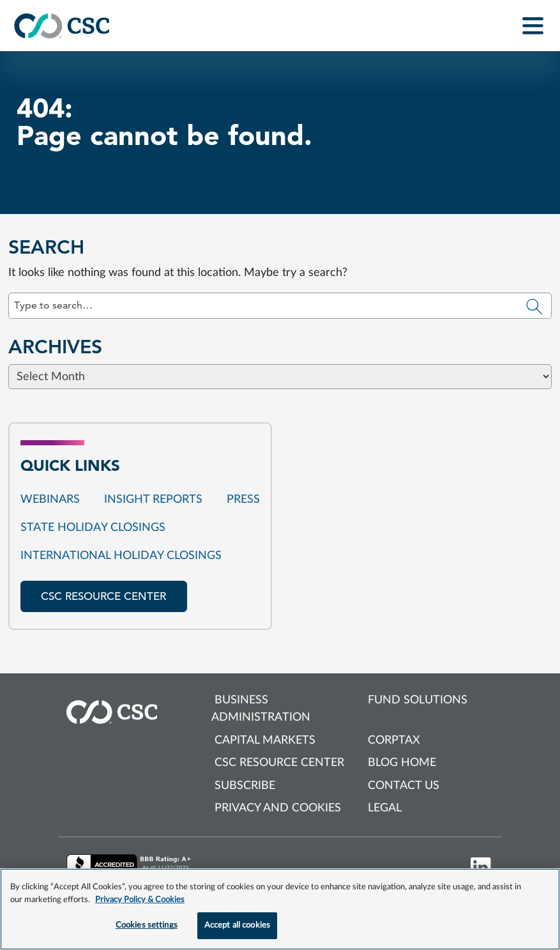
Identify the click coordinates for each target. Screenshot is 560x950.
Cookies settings (147, 925)
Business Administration (261, 709)
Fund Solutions (418, 700)
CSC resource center (103, 596)
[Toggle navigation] (533, 26)
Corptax (394, 740)
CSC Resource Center (279, 763)
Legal (385, 808)
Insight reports (153, 500)
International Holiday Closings (121, 556)
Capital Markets (265, 740)
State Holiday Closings (93, 528)
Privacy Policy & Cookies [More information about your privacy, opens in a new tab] (140, 900)
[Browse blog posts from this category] (280, 443)
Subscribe (245, 786)
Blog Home (402, 763)
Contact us (404, 786)
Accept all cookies (237, 925)
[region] (280, 909)
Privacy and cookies (278, 808)
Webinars (50, 500)
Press (243, 500)
